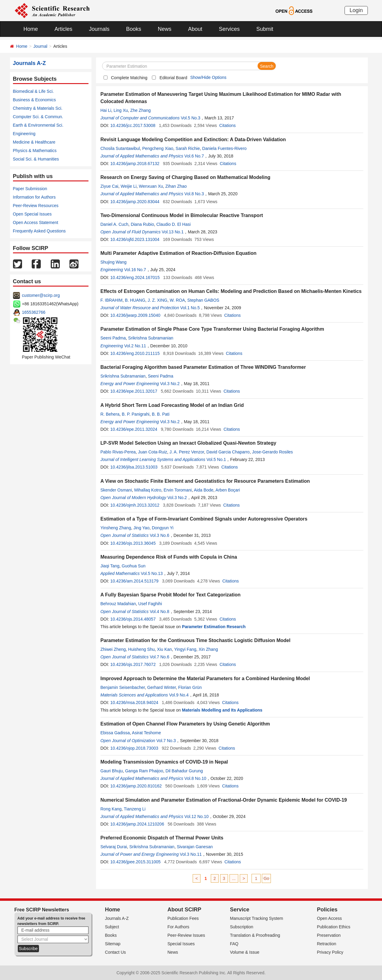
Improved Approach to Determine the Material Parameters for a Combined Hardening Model (205, 678)
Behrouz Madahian (118, 604)
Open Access (330, 918)
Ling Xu (121, 110)
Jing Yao (141, 528)
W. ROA (177, 300)
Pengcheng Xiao (158, 148)
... (234, 878)
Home (31, 29)
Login (356, 10)
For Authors (178, 927)
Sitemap (113, 944)
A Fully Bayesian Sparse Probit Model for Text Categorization (171, 595)
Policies (327, 910)
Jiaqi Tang (110, 566)
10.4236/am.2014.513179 (134, 581)
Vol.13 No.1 (173, 232)
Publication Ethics (334, 927)
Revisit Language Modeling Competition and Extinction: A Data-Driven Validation (193, 140)
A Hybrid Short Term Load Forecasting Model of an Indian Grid (172, 405)
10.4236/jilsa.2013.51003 (134, 467)
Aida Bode (204, 490)
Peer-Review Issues (186, 935)
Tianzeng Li (135, 809)
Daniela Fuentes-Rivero (225, 148)
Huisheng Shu (141, 649)
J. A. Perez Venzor (187, 452)
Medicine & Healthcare (34, 142)
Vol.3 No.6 (160, 535)
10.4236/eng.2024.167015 (135, 277)
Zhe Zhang (140, 110)
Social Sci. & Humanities (36, 159)
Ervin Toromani (178, 490)
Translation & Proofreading (255, 935)
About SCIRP (185, 910)
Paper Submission (30, 189)
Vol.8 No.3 (194, 194)
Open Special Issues (32, 214)
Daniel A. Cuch (115, 224)
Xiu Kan (164, 649)
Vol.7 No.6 (160, 657)
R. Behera (110, 414)
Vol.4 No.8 (160, 612)
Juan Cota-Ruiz (153, 452)
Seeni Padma (113, 338)
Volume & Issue (245, 952)
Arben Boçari (228, 490)
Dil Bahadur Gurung (184, 771)
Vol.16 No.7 (135, 270)
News (165, 29)
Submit (265, 29)
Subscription (242, 927)
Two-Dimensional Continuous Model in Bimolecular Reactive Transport (182, 215)
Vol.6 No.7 (194, 156)
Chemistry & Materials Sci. (38, 108)
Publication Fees (183, 918)
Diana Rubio (142, 224)
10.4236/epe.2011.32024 (134, 429)
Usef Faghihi (150, 604)
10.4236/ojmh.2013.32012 (135, 505)
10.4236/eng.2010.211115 (135, 353)
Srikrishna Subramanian (151, 338)
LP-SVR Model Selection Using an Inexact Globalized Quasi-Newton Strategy (188, 443)
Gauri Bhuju (112, 771)
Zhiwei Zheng (113, 649)
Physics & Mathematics (35, 151)
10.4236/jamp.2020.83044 (135, 202)
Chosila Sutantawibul (120, 148)
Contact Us (116, 952)
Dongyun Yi (163, 528)
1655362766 (34, 312)
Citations (227, 125)
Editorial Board (173, 78)
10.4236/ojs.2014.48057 (133, 619)
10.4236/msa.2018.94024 (134, 703)
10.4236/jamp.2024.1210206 (137, 824)
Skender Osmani (116, 490)
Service (240, 910)
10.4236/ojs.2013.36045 (133, 543)
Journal (40, 46)
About (195, 29)
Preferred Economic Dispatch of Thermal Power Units (162, 838)
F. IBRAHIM (112, 300)
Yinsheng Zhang (116, 528)
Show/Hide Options (208, 77)
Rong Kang (111, 809)
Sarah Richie (188, 148)
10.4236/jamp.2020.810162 (136, 786)
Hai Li (106, 110)
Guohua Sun (134, 566)
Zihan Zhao (176, 186)
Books (134, 29)
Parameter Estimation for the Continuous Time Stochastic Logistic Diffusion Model (196, 640)
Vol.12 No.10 (197, 816)
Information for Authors (34, 197)
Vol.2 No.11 (135, 346)
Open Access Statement (36, 222)
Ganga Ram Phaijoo (144, 771)
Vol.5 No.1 (216, 459)
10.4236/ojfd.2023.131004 (135, 239)
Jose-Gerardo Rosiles (272, 452)
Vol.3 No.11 (191, 854)
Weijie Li (128, 186)
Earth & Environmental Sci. (38, 125)
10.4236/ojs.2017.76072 (133, 664)
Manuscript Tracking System (257, 918)
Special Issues (181, 944)
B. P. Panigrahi (136, 414)
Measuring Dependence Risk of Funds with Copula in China (169, 557)
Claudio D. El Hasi (174, 224)
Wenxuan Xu (151, 186)
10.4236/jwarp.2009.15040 (135, 315)
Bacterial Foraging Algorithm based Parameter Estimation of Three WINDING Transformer (203, 367)
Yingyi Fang (185, 649)
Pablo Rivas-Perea (118, 452)
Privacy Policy (330, 952)
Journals (99, 29)
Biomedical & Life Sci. (33, 91)
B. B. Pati (161, 414)
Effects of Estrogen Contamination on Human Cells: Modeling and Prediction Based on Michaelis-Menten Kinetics (231, 291)
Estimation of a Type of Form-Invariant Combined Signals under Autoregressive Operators (204, 519)
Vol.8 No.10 (195, 778)
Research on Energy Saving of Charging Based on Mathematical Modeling (186, 177)
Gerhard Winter (161, 687)
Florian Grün (190, 687)
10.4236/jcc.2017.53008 (133, 125)
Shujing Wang (114, 262)
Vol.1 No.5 (190, 308)
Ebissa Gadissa (115, 733)
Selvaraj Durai (114, 847)
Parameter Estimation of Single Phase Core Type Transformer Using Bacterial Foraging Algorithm (212, 329)
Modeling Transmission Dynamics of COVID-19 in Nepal (164, 762)
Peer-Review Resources (36, 206)
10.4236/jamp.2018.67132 (135, 164)
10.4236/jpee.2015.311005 (135, 862)
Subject (112, 927)
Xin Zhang (208, 649)
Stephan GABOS (203, 300)
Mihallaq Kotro (148, 490)
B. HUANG (135, 300)
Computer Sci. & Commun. (38, 117)
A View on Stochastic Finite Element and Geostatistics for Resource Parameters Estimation (205, 481)
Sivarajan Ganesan (195, 847)
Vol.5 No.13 (152, 573)
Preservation (329, 935)
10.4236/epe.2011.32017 (134, 391)
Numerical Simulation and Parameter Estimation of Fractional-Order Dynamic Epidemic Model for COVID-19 (224, 800)
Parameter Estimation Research (214, 627)
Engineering (24, 134)
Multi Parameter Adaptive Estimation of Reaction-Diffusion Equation (179, 253)
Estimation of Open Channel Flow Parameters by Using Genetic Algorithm (185, 724)
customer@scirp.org (41, 295)
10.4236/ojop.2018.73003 (134, 748)
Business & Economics (34, 100)
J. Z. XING (157, 300)
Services (229, 29)
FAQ (234, 944)
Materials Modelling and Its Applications (222, 710)
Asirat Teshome (146, 733)
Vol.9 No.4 (179, 695)
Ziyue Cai (109, 186)
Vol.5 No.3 (191, 118)
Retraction (327, 944)
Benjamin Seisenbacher (123, 687)
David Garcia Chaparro (228, 452)
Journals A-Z (117, 918)
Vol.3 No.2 (170, 384)
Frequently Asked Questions (39, 231)
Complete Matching (129, 78)
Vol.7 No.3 (166, 741)
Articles (64, 29)
